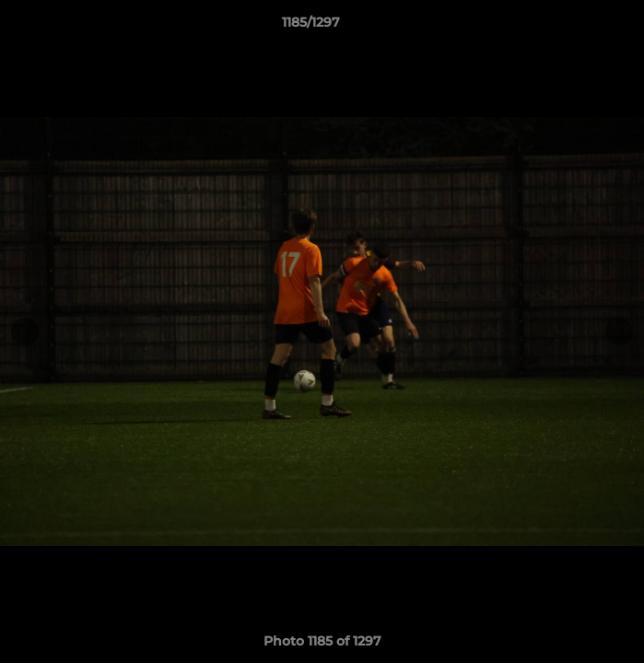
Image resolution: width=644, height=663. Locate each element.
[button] (578, 27)
